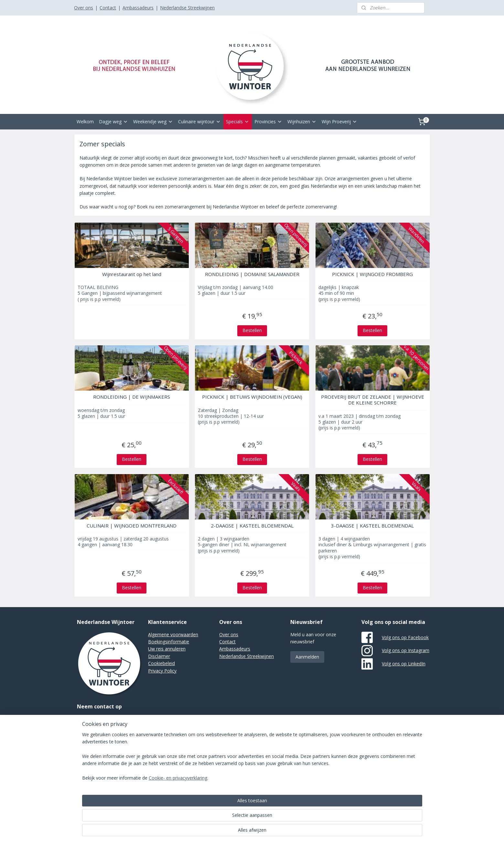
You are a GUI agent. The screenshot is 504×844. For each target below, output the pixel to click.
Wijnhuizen (302, 122)
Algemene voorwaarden (173, 634)
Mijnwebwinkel (329, 753)
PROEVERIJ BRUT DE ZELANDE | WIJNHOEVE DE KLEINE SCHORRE (373, 400)
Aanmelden (307, 657)
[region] (209, 811)
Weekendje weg (153, 122)
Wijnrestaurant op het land (131, 274)
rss (248, 753)
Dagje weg (113, 122)
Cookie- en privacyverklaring (170, 833)
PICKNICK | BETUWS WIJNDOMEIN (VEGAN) (252, 397)
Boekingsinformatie (169, 642)
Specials (238, 122)
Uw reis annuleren (167, 649)
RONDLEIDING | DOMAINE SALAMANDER (252, 274)
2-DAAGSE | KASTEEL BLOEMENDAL (252, 526)
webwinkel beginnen (273, 753)
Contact (108, 8)
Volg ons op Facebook (405, 637)
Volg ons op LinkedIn (404, 664)
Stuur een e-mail (94, 719)
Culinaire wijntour (199, 122)
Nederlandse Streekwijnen (187, 8)
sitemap (235, 753)
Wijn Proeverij (339, 122)
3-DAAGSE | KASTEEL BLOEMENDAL (372, 526)
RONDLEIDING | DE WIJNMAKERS (132, 397)
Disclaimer (159, 656)
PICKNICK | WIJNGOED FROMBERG (372, 274)
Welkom (85, 122)
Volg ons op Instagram (406, 650)
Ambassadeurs (138, 8)
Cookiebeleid (161, 663)
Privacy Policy (162, 671)
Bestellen (252, 330)
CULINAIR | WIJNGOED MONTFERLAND (132, 526)
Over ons (84, 8)
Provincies (268, 122)
